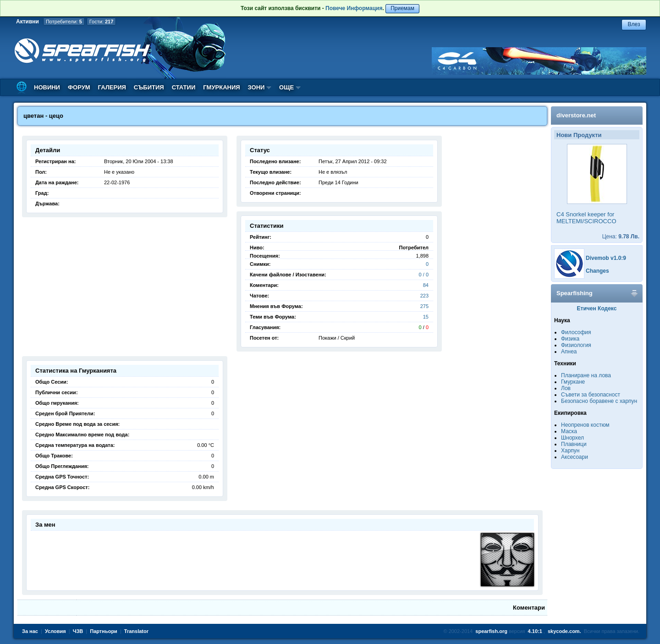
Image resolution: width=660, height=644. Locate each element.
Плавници (574, 444)
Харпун (570, 451)
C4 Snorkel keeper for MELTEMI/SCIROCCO (586, 218)
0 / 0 (424, 275)
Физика (570, 339)
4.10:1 (535, 631)
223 (424, 296)
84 (426, 285)
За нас (30, 631)
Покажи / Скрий (337, 338)
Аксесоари (575, 457)
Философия (576, 332)
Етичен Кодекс (597, 308)
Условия (55, 631)
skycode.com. (564, 631)
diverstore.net (576, 115)
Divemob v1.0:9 (606, 258)
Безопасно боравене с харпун (599, 401)
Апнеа (569, 352)
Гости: (102, 22)
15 (426, 317)
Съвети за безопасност (591, 395)
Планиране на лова (586, 375)
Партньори (104, 631)
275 (424, 306)
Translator (136, 631)
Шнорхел (572, 438)
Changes (597, 271)
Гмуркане (573, 382)
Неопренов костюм (585, 425)
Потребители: (64, 22)
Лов (566, 388)
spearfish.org (491, 631)
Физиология (576, 345)
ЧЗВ (78, 631)
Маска (569, 431)
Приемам (402, 8)
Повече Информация (354, 8)
